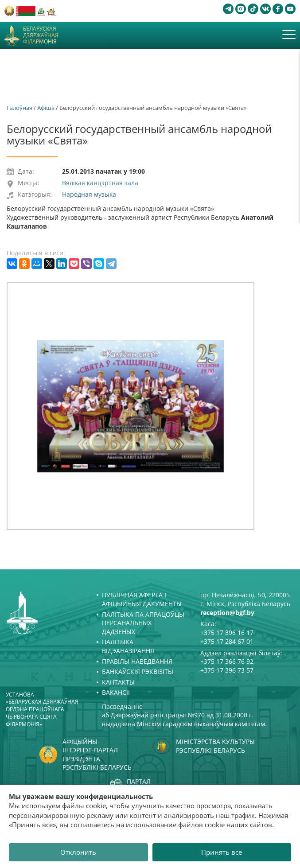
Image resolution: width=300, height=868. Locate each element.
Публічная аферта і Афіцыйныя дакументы (142, 599)
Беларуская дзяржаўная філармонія (41, 35)
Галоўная (19, 108)
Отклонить (78, 852)
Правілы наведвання (137, 661)
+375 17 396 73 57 (227, 670)
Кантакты (118, 682)
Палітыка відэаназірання (128, 646)
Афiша (46, 108)
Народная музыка (89, 194)
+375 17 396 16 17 (227, 633)
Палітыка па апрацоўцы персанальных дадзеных (143, 623)
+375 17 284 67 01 (227, 641)
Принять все (222, 852)
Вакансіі (116, 692)
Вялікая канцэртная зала (100, 183)
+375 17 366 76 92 (227, 661)
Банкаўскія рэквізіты (138, 671)
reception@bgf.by (227, 613)
